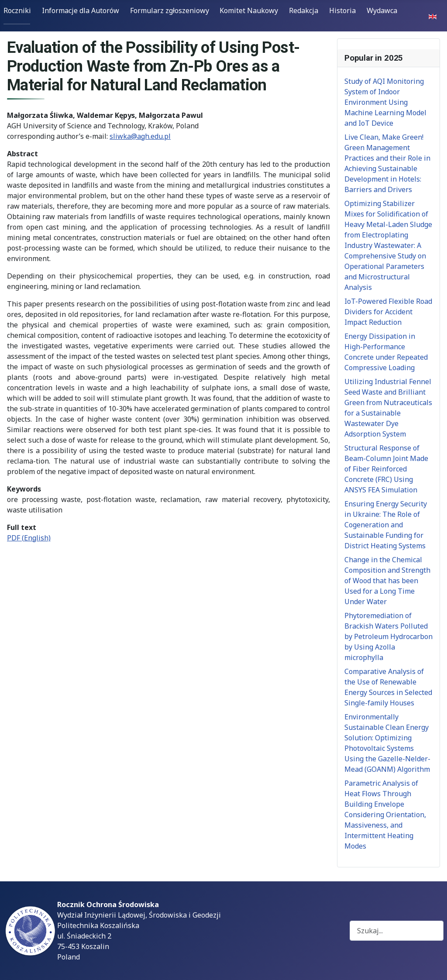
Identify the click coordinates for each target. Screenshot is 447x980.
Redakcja (304, 10)
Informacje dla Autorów (81, 10)
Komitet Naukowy (249, 10)
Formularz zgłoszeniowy (170, 10)
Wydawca (382, 10)
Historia (342, 10)
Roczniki (17, 10)
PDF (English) (29, 538)
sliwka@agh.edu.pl (140, 136)
